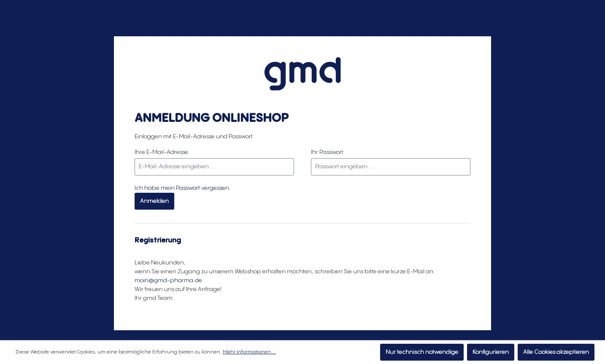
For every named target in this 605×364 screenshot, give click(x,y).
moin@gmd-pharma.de (168, 280)
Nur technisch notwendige (422, 352)
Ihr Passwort (327, 152)
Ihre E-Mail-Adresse (161, 152)
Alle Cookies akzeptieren (556, 352)
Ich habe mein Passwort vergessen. (183, 188)
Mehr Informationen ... (249, 352)
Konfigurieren (491, 352)
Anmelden (154, 201)
